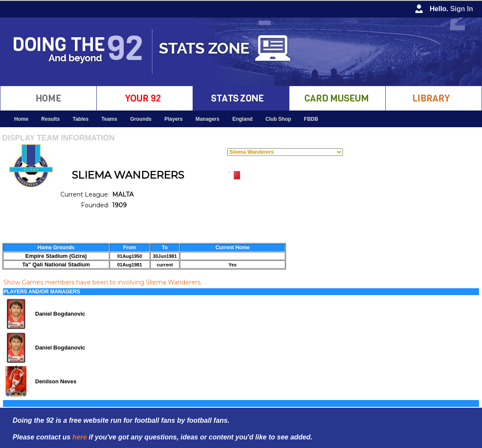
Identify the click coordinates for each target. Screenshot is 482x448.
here (80, 437)
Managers (208, 119)
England (242, 119)
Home (21, 119)
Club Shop (278, 119)
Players (174, 119)
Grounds (141, 119)
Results (50, 119)
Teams (109, 119)
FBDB (311, 119)
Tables (81, 119)
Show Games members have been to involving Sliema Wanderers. (103, 282)
